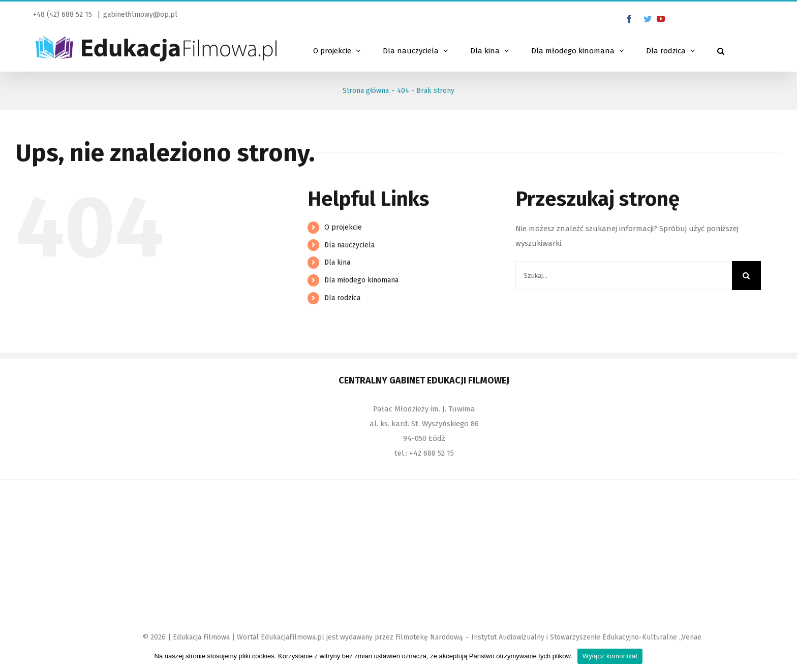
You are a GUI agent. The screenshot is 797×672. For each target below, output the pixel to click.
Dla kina (337, 262)
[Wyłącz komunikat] (784, 656)
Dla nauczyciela (349, 245)
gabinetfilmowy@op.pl (140, 14)
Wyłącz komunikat (610, 656)
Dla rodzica (342, 298)
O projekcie (343, 227)
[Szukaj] (721, 50)
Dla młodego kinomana (361, 280)
